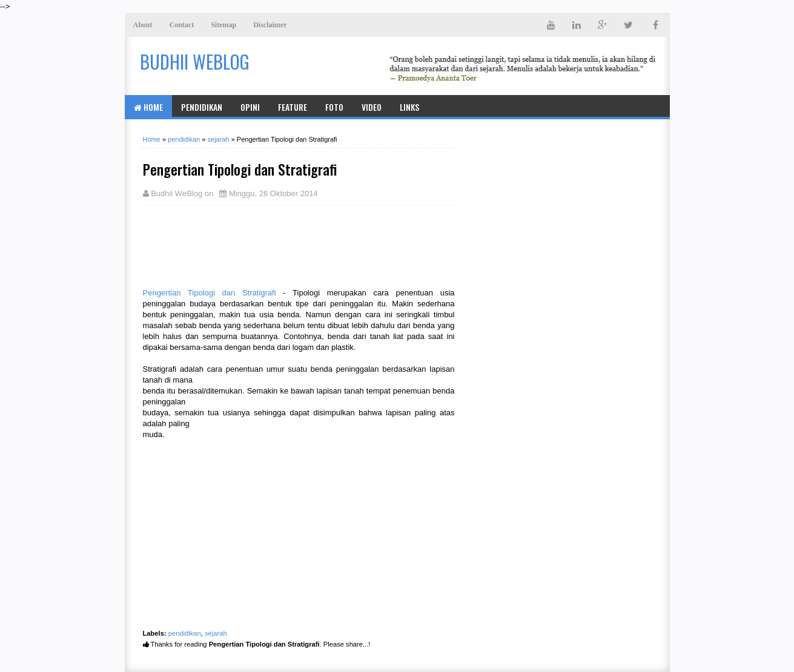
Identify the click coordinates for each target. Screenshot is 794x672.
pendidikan (185, 633)
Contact (182, 25)
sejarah (216, 633)
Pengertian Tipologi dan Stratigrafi (210, 293)
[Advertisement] (240, 245)
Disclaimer (270, 25)
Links (409, 107)
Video (372, 107)
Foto (334, 107)
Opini (250, 107)
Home (148, 107)
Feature (293, 107)
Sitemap (223, 25)
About (143, 25)
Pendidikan (202, 107)
